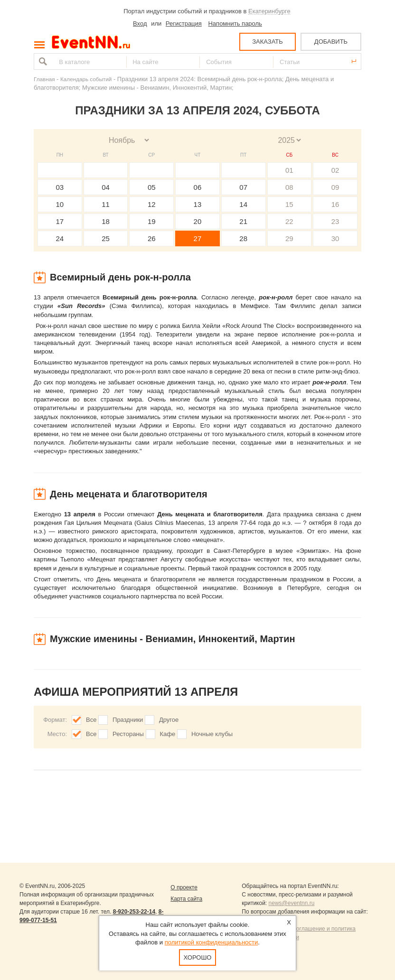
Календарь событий (86, 79)
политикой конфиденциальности (212, 942)
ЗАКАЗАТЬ (268, 42)
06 (198, 187)
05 (152, 187)
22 (289, 221)
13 (198, 204)
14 (243, 204)
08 (289, 187)
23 (335, 221)
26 (152, 238)
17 (60, 221)
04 (106, 187)
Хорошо (198, 957)
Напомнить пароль (235, 23)
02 (335, 170)
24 (60, 238)
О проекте (184, 887)
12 (152, 204)
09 (335, 187)
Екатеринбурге (269, 11)
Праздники (128, 720)
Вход (140, 23)
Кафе (168, 734)
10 (60, 204)
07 (243, 187)
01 (289, 170)
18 (106, 221)
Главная (44, 79)
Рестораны (128, 734)
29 (289, 238)
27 (198, 238)
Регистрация (184, 23)
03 (60, 187)
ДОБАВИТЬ (331, 42)
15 (289, 204)
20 (198, 221)
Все (91, 720)
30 (335, 238)
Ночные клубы (212, 734)
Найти (42, 61)
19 (152, 221)
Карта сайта (186, 899)
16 (335, 204)
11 (106, 204)
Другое (169, 720)
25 (106, 238)
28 (243, 238)
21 (243, 221)
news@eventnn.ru (292, 903)
